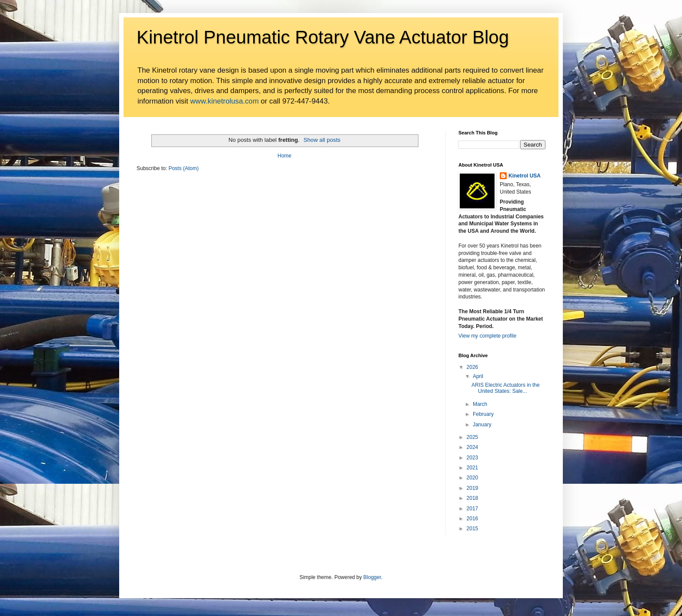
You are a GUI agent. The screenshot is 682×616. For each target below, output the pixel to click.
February (483, 414)
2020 (473, 478)
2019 (473, 488)
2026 (473, 367)
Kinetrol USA (525, 176)
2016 (473, 519)
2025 (473, 437)
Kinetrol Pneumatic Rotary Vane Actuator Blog (323, 37)
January (482, 425)
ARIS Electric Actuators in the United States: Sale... (506, 388)
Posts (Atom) (183, 168)
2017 (473, 509)
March (480, 404)
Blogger (372, 577)
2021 (473, 468)
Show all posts (322, 140)
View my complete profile (487, 336)
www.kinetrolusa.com (224, 101)
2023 (473, 458)
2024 (473, 447)
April (478, 376)
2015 (473, 529)
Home (284, 156)
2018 (473, 498)
